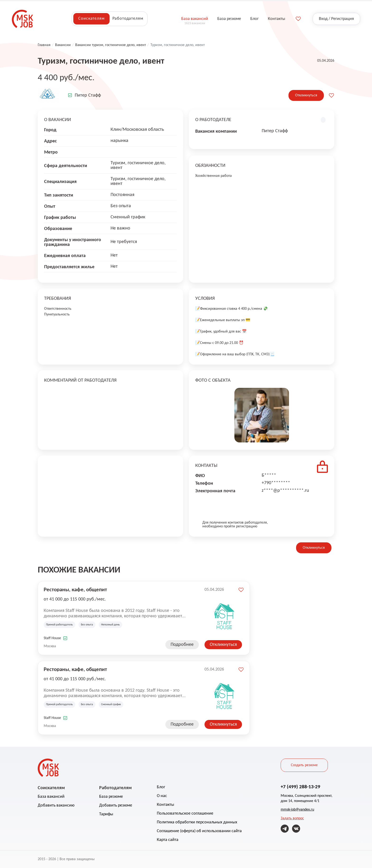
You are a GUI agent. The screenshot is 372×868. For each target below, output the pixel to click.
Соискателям (91, 19)
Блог (161, 787)
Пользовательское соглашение (185, 814)
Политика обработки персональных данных (197, 822)
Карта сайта (168, 840)
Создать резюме (304, 765)
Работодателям (128, 19)
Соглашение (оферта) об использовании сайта (199, 831)
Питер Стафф (88, 95)
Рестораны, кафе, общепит (75, 589)
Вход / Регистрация (336, 19)
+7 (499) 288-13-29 (300, 787)
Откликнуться (306, 95)
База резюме (111, 797)
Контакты (165, 805)
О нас (162, 796)
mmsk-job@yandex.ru (297, 810)
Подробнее (182, 645)
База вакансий (51, 797)
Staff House (52, 638)
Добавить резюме (116, 805)
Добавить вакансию (56, 805)
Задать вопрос (292, 818)
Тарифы (106, 814)
